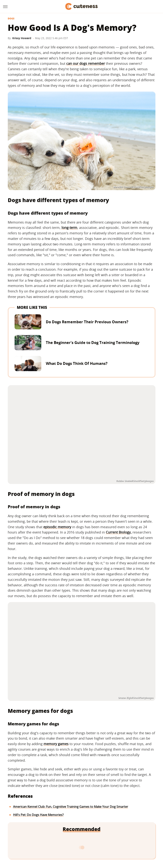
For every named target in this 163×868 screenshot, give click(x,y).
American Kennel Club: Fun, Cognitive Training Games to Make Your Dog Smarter (71, 807)
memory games (56, 744)
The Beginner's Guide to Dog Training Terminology (93, 343)
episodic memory (57, 527)
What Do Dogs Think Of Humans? (77, 363)
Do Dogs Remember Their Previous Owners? (87, 322)
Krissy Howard (22, 38)
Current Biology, (119, 532)
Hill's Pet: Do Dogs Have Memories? (38, 815)
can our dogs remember (86, 63)
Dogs (11, 19)
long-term (69, 228)
